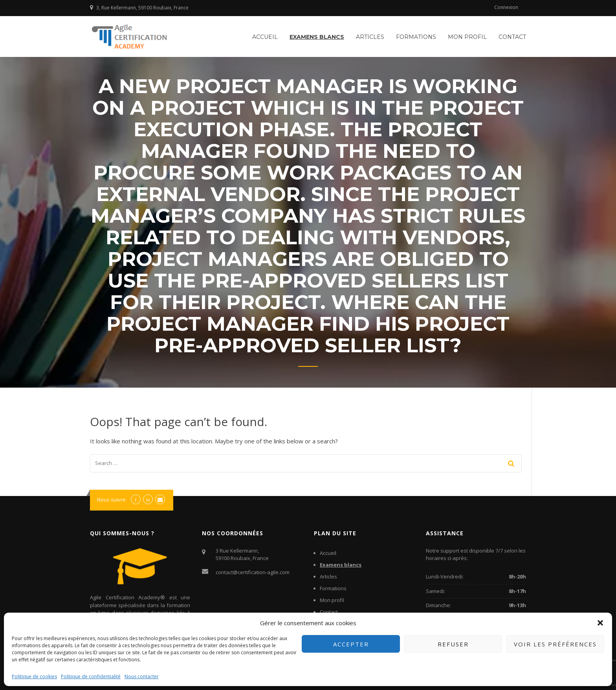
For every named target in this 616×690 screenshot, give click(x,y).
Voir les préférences (555, 644)
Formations (416, 37)
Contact (512, 37)
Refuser (453, 644)
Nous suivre (111, 500)
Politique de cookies (34, 676)
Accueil (265, 37)
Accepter (351, 644)
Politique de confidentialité (91, 676)
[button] (600, 623)
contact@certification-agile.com (253, 572)
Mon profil (467, 37)
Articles (370, 37)
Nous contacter (142, 676)
